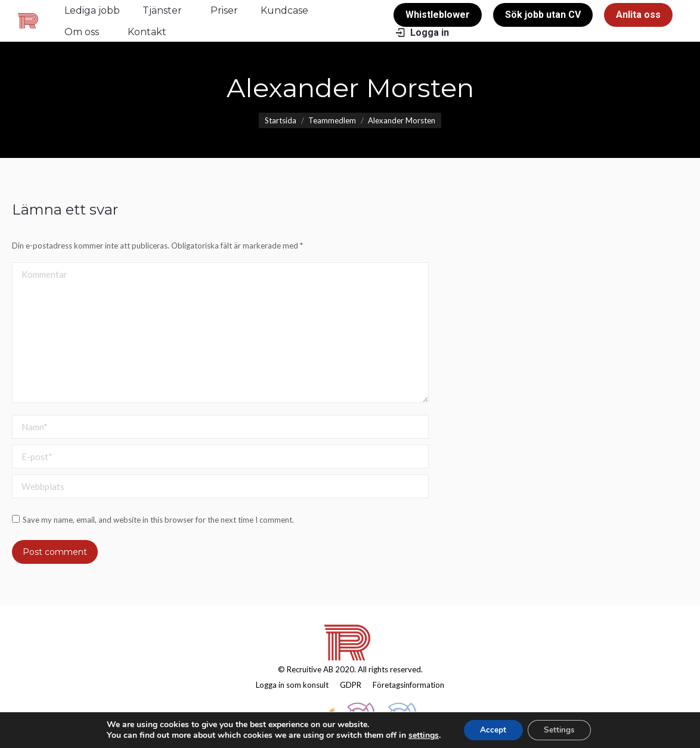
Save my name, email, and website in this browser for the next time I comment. (158, 520)
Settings (561, 729)
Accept (491, 729)
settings (420, 735)
